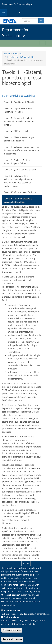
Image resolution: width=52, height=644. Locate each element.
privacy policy (9, 605)
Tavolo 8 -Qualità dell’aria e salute (20, 170)
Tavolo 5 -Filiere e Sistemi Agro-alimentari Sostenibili (19, 139)
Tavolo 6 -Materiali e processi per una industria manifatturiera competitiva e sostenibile (22, 150)
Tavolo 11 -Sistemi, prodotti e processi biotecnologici (18, 200)
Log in (18, 12)
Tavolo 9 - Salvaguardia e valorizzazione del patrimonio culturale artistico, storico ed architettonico (18, 181)
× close (26, 563)
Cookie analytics (11, 617)
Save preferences (12, 630)
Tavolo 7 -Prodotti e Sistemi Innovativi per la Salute (17, 162)
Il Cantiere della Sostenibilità (21, 57)
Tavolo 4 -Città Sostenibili (16, 131)
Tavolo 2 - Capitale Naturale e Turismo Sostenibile (18, 110)
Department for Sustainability (17, 4)
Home (7, 54)
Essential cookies (12, 610)
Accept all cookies (12, 639)
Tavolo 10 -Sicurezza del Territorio (20, 192)
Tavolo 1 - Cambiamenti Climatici (20, 102)
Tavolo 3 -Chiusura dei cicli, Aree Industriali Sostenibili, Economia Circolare (20, 121)
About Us (17, 54)
